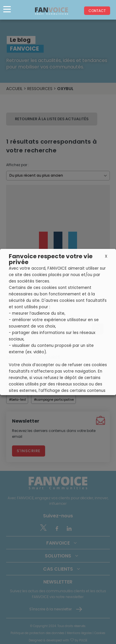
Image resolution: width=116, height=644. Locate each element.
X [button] (106, 256)
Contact (97, 11)
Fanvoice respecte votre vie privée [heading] (51, 259)
